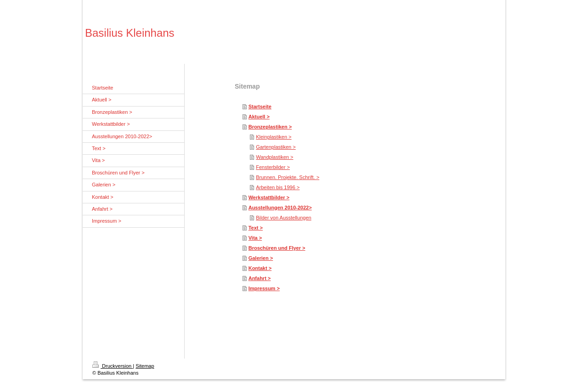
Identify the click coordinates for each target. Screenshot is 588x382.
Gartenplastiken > (276, 147)
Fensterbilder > (273, 167)
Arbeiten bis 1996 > (278, 187)
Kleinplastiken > (274, 137)
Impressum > (264, 288)
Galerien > (261, 258)
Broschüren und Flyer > (277, 248)
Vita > (255, 238)
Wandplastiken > (274, 157)
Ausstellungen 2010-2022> (280, 208)
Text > (256, 228)
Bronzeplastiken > (270, 127)
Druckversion (113, 366)
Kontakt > (260, 268)
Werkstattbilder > (269, 197)
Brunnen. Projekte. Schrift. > (288, 177)
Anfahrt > (260, 278)
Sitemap (145, 366)
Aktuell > (259, 117)
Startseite (260, 107)
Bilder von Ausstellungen (283, 218)
